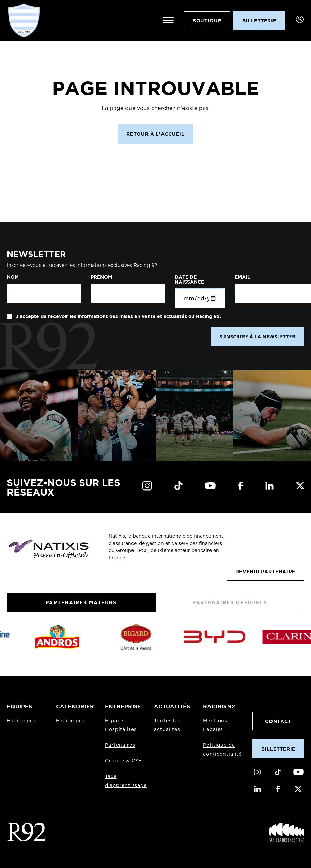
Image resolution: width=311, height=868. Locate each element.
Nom (13, 277)
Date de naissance (189, 279)
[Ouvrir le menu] (168, 20)
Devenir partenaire (265, 571)
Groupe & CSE (123, 761)
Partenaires (120, 745)
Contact (278, 721)
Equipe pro (21, 721)
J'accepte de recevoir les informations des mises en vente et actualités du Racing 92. (118, 316)
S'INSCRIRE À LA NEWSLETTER (258, 336)
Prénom (101, 277)
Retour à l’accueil (155, 134)
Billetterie (278, 749)
